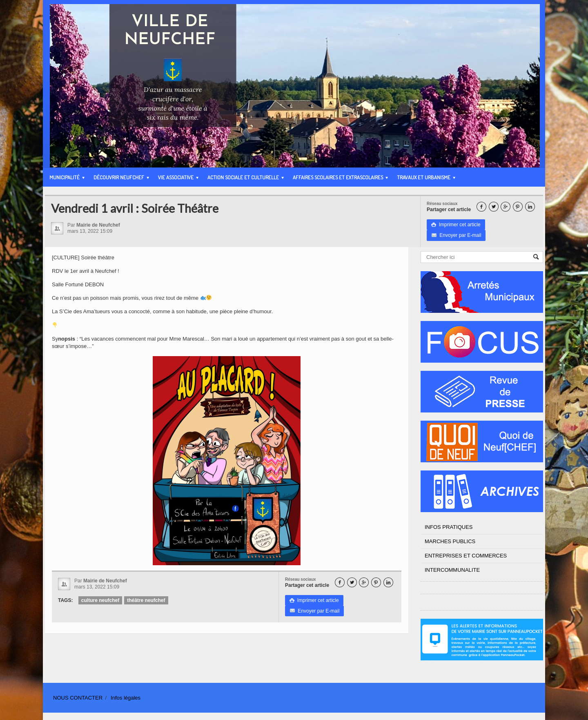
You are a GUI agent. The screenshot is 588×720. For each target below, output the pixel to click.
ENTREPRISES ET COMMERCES (466, 556)
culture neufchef (100, 600)
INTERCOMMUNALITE (452, 570)
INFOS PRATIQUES (449, 527)
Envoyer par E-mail (456, 235)
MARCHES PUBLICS (450, 541)
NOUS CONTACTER (78, 698)
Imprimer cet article (456, 225)
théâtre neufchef (146, 600)
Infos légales (126, 698)
